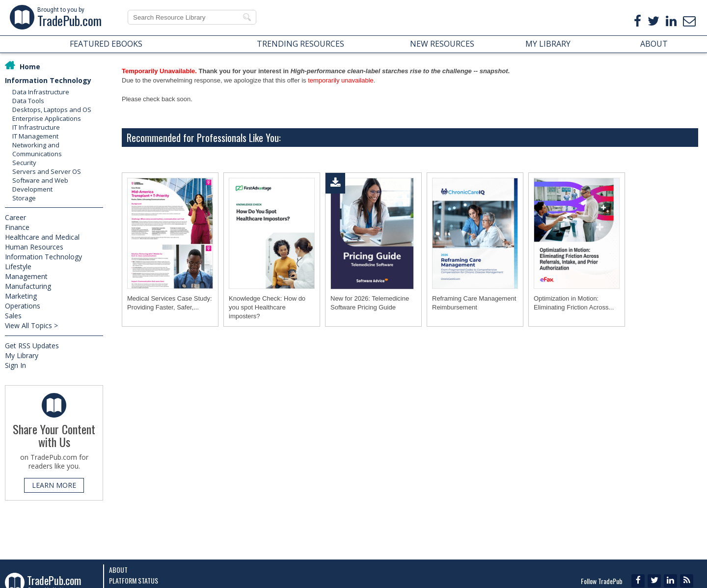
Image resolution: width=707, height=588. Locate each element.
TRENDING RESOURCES (300, 44)
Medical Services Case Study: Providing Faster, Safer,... (170, 303)
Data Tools (28, 101)
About (118, 570)
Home (30, 67)
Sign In (15, 365)
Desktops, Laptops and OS (52, 110)
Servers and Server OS (47, 171)
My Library (22, 355)
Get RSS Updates (32, 346)
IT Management (35, 136)
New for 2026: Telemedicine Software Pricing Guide (370, 303)
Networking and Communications (37, 149)
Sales (13, 316)
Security (24, 163)
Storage (24, 198)
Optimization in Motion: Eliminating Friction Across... (574, 303)
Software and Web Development (40, 185)
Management (26, 276)
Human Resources (34, 247)
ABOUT (654, 44)
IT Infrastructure (36, 127)
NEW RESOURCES (442, 44)
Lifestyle (18, 266)
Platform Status (134, 580)
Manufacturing (28, 286)
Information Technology (48, 80)
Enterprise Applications (47, 118)
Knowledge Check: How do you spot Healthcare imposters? (267, 307)
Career (15, 217)
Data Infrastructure (41, 92)
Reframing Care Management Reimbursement (474, 303)
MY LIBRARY (548, 44)
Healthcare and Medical (42, 237)
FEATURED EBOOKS (106, 44)
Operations (23, 306)
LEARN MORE (54, 485)
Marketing (21, 296)
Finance (17, 227)
